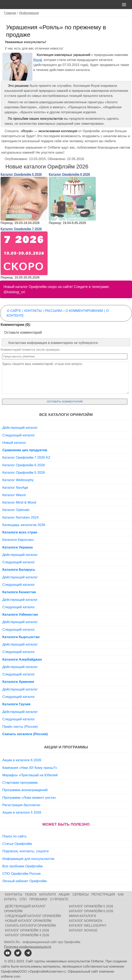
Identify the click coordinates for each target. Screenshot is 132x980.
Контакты (33, 311)
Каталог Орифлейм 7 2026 (21, 229)
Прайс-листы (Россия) (20, 727)
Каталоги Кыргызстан (21, 637)
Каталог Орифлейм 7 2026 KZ (26, 457)
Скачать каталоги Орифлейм (30, 926)
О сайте (14, 311)
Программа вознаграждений (25, 790)
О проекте (59, 899)
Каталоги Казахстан (19, 592)
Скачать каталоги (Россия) (25, 734)
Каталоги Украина (18, 547)
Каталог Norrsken (86, 921)
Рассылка (54, 311)
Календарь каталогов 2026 (24, 525)
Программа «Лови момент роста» (29, 798)
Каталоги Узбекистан (20, 614)
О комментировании (84, 311)
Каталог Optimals (16, 510)
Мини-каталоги (82, 916)
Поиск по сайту (14, 836)
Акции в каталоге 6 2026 (22, 760)
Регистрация (103, 894)
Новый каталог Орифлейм (28, 921)
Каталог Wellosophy (18, 480)
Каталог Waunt (14, 495)
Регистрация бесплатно (21, 805)
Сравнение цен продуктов (25, 450)
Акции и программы (66, 747)
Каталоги (48, 894)
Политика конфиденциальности (28, 947)
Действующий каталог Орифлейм (25, 909)
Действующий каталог (20, 428)
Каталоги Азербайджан (22, 659)
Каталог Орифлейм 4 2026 (27, 935)
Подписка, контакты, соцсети (26, 851)
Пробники (38, 899)
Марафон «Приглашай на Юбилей (30, 775)
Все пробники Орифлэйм (22, 866)
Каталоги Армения (18, 682)
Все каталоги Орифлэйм (66, 415)
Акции (64, 894)
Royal (38, 60)
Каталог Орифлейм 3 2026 (27, 930)
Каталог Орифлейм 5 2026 (21, 174)
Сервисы (80, 894)
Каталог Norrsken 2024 (20, 517)
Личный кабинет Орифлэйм (25, 881)
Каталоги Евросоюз (18, 540)
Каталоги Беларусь (19, 570)
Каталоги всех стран (20, 532)
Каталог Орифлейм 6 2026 (69, 174)
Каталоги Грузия (16, 704)
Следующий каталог (19, 435)
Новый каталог (14, 443)
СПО (23, 899)
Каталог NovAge (15, 487)
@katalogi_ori (14, 292)
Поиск (31, 894)
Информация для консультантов (28, 859)
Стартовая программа (20, 782)
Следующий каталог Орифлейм (33, 916)
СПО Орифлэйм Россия (21, 874)
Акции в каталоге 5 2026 (22, 812)
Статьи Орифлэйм (17, 844)
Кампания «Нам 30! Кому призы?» (30, 768)
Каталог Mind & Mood (19, 502)
